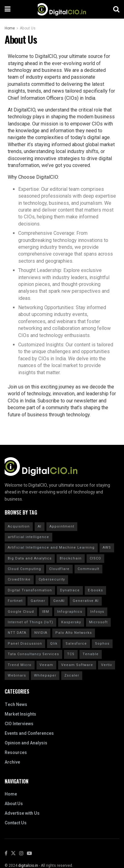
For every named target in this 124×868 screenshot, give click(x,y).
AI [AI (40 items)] (40, 526)
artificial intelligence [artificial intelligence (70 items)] (28, 537)
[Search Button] (116, 9)
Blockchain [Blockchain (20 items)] (71, 558)
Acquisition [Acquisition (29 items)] (19, 526)
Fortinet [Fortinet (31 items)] (15, 601)
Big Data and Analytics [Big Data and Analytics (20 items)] (30, 558)
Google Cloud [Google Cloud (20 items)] (21, 612)
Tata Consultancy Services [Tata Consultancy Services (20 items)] (33, 654)
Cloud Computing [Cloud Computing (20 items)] (24, 569)
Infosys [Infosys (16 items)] (97, 612)
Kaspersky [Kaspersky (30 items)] (71, 622)
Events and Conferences (29, 733)
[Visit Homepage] (62, 9)
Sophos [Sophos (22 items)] (102, 644)
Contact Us (16, 823)
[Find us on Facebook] (6, 854)
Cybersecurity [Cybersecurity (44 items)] (52, 579)
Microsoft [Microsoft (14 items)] (98, 622)
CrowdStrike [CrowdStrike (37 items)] (19, 579)
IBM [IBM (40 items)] (46, 612)
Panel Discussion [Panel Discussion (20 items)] (25, 644)
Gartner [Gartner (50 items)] (38, 601)
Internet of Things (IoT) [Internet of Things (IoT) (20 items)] (30, 622)
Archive (12, 762)
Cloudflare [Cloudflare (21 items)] (59, 569)
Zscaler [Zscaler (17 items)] (72, 675)
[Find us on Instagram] (21, 854)
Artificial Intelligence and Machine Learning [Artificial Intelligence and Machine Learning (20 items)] (51, 548)
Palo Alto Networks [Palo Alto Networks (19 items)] (74, 633)
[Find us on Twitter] (13, 854)
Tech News (16, 705)
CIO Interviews (19, 724)
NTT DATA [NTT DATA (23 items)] (17, 633)
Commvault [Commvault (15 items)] (88, 569)
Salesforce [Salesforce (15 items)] (76, 644)
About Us (28, 28)
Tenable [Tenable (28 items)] (91, 654)
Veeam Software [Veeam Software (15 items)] (77, 665)
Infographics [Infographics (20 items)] (70, 612)
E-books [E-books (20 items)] (95, 590)
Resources (16, 753)
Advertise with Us (22, 813)
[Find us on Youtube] (29, 854)
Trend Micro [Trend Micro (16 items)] (20, 665)
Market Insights (20, 714)
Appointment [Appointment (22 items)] (62, 526)
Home (10, 28)
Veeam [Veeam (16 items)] (46, 665)
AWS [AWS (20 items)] (107, 548)
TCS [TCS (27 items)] (71, 654)
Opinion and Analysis (26, 743)
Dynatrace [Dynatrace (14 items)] (70, 590)
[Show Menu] (8, 9)
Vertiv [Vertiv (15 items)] (107, 665)
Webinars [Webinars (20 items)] (17, 675)
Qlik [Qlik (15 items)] (54, 644)
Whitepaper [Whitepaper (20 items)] (45, 675)
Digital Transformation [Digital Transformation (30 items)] (30, 590)
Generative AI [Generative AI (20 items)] (86, 601)
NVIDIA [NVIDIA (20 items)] (41, 633)
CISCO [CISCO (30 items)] (95, 558)
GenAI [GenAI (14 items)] (59, 601)
